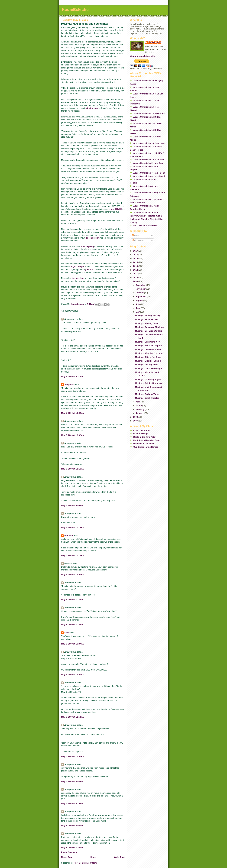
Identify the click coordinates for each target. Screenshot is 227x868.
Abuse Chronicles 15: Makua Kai (149, 114)
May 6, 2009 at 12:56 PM (73, 756)
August (139, 300)
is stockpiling (87, 246)
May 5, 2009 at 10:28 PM (73, 555)
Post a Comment (69, 852)
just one (89, 270)
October (140, 293)
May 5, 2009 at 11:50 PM (73, 575)
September (141, 296)
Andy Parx (69, 385)
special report (93, 238)
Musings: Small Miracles (147, 398)
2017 (136, 251)
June (138, 308)
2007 (136, 421)
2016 (136, 255)
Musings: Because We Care (149, 331)
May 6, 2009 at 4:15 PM (72, 803)
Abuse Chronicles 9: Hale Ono (148, 163)
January (140, 413)
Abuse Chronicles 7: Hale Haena (149, 173)
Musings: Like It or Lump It (148, 361)
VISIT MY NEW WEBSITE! (146, 226)
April (138, 402)
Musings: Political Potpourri (149, 383)
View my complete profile (142, 56)
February (140, 409)
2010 (136, 277)
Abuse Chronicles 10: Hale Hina (149, 160)
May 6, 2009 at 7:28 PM (72, 848)
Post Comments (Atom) (85, 863)
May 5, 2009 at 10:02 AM (73, 413)
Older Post (119, 857)
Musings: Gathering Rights (148, 379)
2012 (136, 270)
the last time (78, 278)
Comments (138, 240)
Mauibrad (69, 536)
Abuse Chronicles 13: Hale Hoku (149, 143)
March (139, 406)
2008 (136, 417)
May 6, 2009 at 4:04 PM (72, 781)
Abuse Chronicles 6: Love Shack (149, 176)
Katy (67, 633)
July (138, 304)
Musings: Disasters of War (148, 349)
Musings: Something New (148, 342)
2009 (136, 281)
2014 (136, 262)
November (141, 289)
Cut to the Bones (142, 430)
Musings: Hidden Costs (146, 319)
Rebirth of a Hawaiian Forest (147, 440)
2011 (136, 274)
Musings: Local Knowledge (148, 368)
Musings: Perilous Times (147, 394)
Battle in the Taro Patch (145, 437)
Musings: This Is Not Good (148, 357)
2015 (136, 258)
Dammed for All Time (144, 444)
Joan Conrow (154, 42)
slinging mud (92, 108)
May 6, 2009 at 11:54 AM (73, 717)
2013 (136, 266)
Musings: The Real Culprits (148, 346)
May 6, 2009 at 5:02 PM (72, 826)
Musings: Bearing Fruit (146, 365)
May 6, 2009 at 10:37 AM (73, 644)
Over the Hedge (141, 434)
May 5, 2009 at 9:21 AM (72, 377)
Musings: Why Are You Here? (149, 353)
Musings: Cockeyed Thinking (149, 327)
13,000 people (78, 267)
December (141, 285)
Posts (136, 235)
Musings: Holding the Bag (148, 316)
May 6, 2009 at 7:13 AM (72, 600)
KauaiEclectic (75, 10)
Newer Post (67, 857)
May (138, 312)
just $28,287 (117, 209)
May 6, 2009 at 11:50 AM (73, 675)
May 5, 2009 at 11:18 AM (73, 469)
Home (93, 857)
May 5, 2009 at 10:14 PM (73, 527)
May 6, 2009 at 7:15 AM (72, 625)
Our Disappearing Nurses (146, 447)
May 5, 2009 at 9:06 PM (72, 505)
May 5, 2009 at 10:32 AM (73, 435)
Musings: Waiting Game (147, 323)
